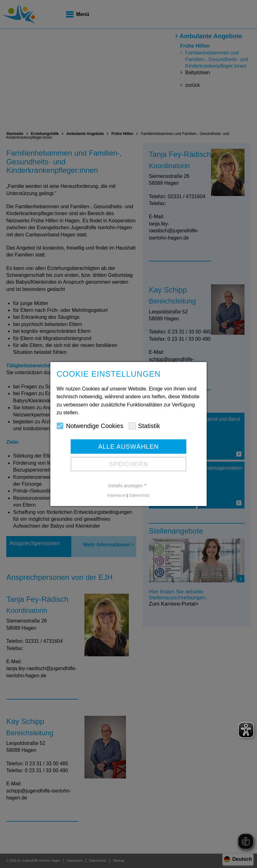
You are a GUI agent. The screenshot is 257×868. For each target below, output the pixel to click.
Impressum (116, 495)
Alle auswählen (128, 447)
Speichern (128, 464)
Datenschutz (139, 495)
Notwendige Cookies (90, 426)
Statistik (144, 426)
